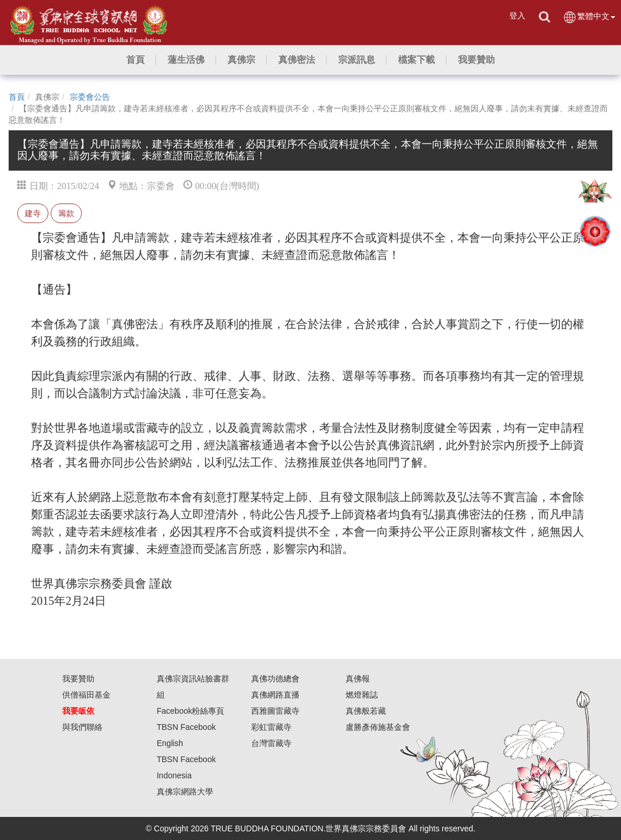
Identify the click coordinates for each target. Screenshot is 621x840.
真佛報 (358, 679)
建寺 (33, 213)
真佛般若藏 (366, 711)
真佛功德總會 (275, 679)
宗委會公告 (90, 97)
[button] (186, 60)
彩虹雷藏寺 (271, 727)
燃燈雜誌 (362, 695)
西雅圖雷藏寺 (275, 711)
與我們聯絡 (82, 727)
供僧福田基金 (86, 695)
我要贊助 (78, 679)
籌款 (66, 213)
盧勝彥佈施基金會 (378, 727)
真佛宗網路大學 (185, 792)
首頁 (17, 97)
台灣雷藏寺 (271, 743)
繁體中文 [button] (589, 17)
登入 (517, 16)
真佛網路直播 (275, 695)
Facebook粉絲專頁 (190, 711)
